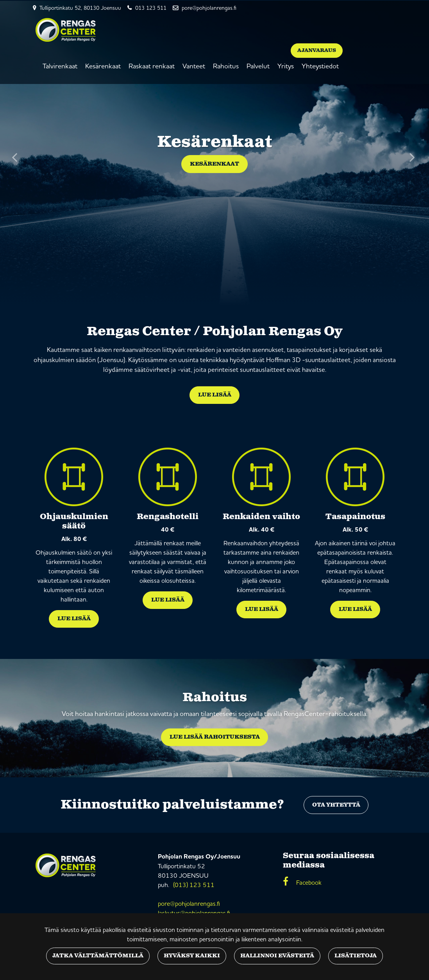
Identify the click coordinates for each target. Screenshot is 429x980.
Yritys (286, 66)
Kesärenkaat (103, 66)
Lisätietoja (356, 956)
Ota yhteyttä (336, 805)
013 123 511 (151, 8)
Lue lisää (215, 395)
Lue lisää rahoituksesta (215, 737)
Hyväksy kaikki (192, 956)
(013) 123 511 (194, 885)
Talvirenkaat (60, 66)
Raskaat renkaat (152, 66)
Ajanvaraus (317, 51)
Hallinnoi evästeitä (277, 956)
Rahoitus (226, 66)
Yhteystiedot (320, 66)
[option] (214, 153)
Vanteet (194, 66)
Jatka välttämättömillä (98, 956)
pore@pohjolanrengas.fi (209, 8)
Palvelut (258, 66)
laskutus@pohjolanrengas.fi (194, 913)
